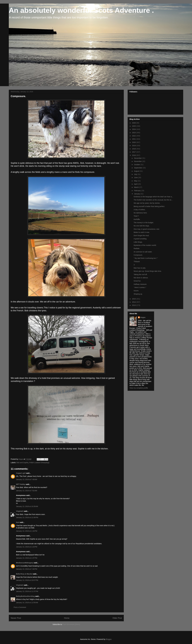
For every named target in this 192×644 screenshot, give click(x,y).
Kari (18, 522)
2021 (134, 139)
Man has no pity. (140, 268)
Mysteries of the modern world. (145, 245)
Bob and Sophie (22, 463)
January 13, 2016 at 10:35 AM (27, 506)
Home (67, 618)
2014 (134, 302)
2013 (134, 305)
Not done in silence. (141, 278)
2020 (134, 142)
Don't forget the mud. (141, 235)
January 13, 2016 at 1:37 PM (27, 558)
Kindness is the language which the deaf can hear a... (153, 197)
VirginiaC (20, 511)
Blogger (109, 639)
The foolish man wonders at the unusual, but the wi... (153, 200)
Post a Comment (20, 607)
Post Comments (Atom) (71, 624)
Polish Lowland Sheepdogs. (40, 463)
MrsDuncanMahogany (25, 563)
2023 (134, 133)
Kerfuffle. (137, 219)
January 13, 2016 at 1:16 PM (27, 531)
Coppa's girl (21, 473)
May (136, 181)
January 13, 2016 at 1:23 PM (27, 547)
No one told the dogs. (142, 226)
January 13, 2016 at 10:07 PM (27, 580)
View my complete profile (139, 388)
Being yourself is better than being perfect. (149, 206)
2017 (134, 152)
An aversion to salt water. (143, 252)
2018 (134, 149)
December (138, 158)
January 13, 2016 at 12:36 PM (27, 517)
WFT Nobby (21, 484)
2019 (134, 146)
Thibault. (137, 262)
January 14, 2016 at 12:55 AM (27, 603)
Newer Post (16, 618)
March (137, 187)
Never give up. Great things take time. (148, 271)
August (137, 171)
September (138, 168)
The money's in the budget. (144, 223)
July (136, 174)
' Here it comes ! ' (140, 287)
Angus (143, 317)
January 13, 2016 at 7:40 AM (27, 479)
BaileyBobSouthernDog (25, 596)
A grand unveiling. (140, 239)
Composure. (138, 255)
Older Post (117, 618)
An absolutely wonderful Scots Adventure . (81, 10)
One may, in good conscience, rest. (147, 229)
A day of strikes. (140, 210)
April (136, 184)
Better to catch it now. (142, 232)
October (137, 165)
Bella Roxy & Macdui (24, 574)
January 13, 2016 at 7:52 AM (27, 491)
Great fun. (137, 281)
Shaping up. (138, 294)
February (138, 191)
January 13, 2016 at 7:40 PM (27, 569)
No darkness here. (140, 213)
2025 (134, 126)
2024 (134, 129)
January (137, 194)
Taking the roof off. (140, 274)
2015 (134, 299)
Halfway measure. (140, 284)
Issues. (136, 291)
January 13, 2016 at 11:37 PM (27, 591)
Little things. (138, 242)
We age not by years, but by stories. (147, 203)
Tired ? (136, 216)
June (136, 178)
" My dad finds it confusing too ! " (146, 258)
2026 (134, 123)
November (138, 161)
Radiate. (137, 248)
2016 (134, 155)
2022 (134, 136)
